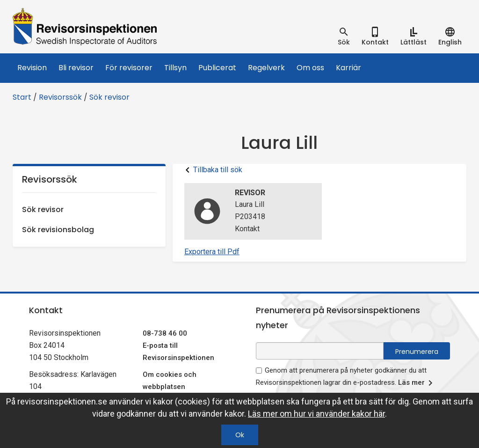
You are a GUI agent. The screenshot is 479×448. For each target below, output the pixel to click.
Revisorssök (60, 97)
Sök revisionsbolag (58, 230)
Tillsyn (175, 68)
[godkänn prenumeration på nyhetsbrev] (259, 371)
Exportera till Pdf (212, 252)
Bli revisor (76, 68)
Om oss (310, 68)
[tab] (344, 37)
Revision (32, 68)
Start (22, 97)
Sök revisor (109, 97)
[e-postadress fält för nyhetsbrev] (320, 351)
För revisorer (129, 68)
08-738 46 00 (165, 333)
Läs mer (417, 383)
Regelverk (266, 68)
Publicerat (217, 68)
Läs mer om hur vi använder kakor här (316, 414)
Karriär (348, 68)
